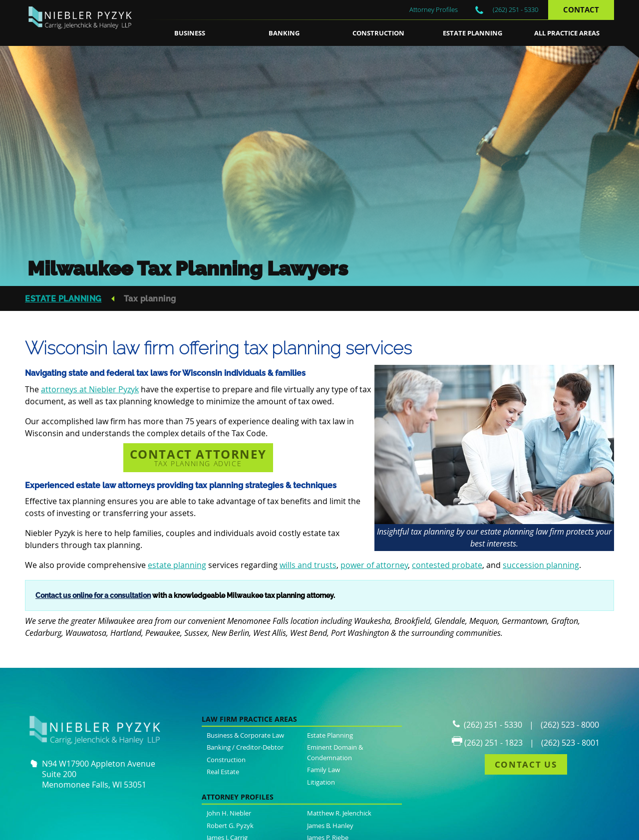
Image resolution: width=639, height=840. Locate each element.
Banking (284, 33)
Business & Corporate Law (245, 735)
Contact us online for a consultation (93, 595)
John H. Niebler (229, 813)
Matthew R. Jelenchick (339, 813)
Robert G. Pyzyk (230, 826)
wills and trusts (308, 565)
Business (190, 33)
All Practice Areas (567, 33)
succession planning (541, 565)
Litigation (321, 782)
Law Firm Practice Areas (249, 719)
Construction (378, 33)
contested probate (447, 565)
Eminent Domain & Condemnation (335, 752)
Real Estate (223, 772)
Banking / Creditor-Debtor (245, 747)
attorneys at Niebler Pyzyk (90, 389)
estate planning (177, 565)
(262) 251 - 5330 (515, 9)
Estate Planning (473, 33)
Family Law (323, 770)
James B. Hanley (330, 826)
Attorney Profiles (434, 9)
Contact (581, 10)
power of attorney (374, 565)
